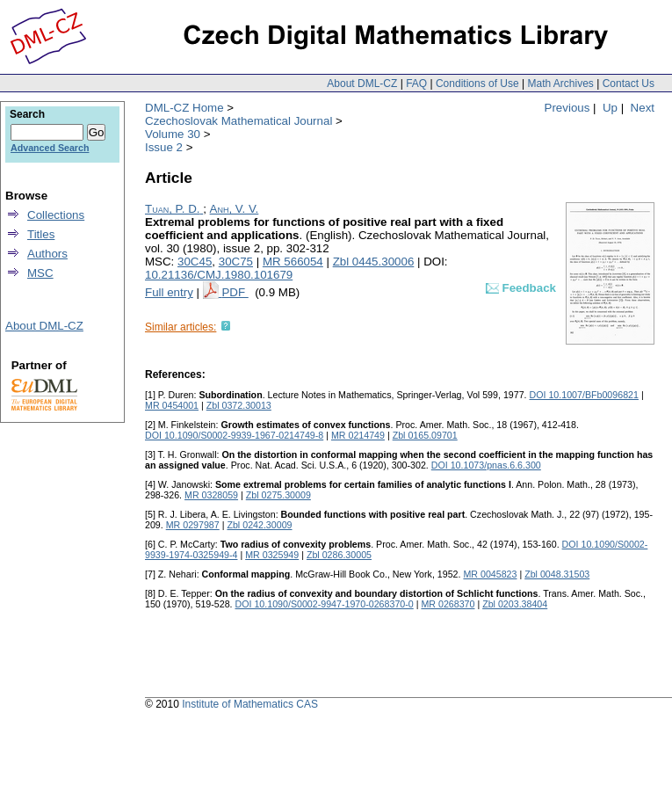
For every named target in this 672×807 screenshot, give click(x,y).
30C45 (195, 262)
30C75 (236, 262)
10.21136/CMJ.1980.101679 (219, 275)
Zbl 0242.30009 (259, 525)
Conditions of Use (477, 84)
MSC (40, 273)
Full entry (169, 292)
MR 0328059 (211, 495)
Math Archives (560, 84)
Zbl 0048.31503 (557, 574)
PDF (235, 292)
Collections (56, 215)
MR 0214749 (358, 435)
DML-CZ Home (184, 108)
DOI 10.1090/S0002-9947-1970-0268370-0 (325, 604)
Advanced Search (50, 148)
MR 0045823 (490, 574)
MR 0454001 (172, 405)
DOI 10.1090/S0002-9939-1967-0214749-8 (234, 435)
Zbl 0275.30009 (278, 495)
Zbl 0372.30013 (239, 405)
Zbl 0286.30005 (339, 555)
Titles (41, 234)
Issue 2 (164, 147)
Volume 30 (173, 134)
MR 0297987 (193, 525)
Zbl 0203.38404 (515, 604)
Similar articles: (181, 327)
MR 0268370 (448, 604)
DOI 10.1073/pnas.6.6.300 (486, 465)
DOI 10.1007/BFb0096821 (584, 395)
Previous (567, 108)
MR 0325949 (272, 555)
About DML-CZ (362, 84)
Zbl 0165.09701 (425, 435)
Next (643, 108)
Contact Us (629, 84)
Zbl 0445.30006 (374, 262)
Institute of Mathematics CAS (250, 704)
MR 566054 (293, 262)
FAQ (416, 84)
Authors (47, 254)
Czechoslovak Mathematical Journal (238, 121)
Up (610, 108)
